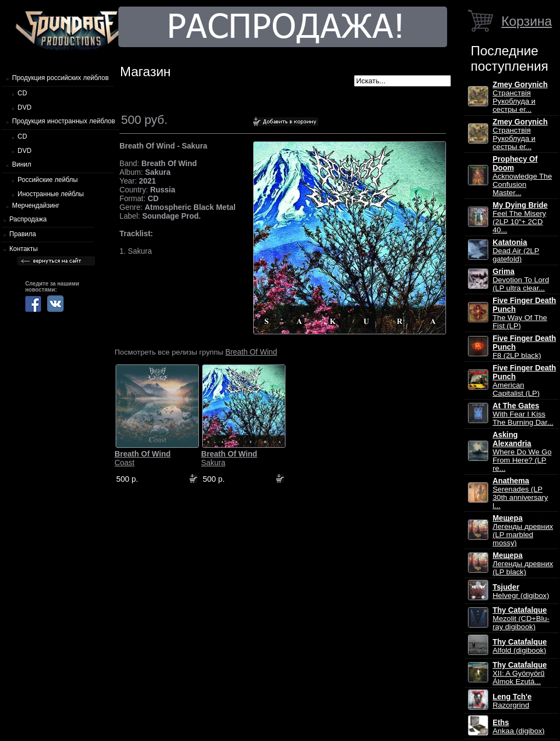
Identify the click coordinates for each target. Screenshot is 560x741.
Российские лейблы (48, 180)
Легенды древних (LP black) (523, 564)
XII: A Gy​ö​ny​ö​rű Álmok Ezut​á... (520, 673)
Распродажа (28, 219)
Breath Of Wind (251, 352)
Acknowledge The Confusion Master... (522, 176)
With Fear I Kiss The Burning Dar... (523, 414)
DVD (24, 107)
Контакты (24, 249)
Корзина (527, 21)
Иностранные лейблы (51, 194)
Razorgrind (512, 701)
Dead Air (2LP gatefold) (516, 251)
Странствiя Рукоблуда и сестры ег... (520, 97)
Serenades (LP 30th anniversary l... (520, 493)
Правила (23, 234)
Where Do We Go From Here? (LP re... (522, 452)
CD (22, 93)
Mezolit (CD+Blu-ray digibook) (521, 619)
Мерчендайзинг (36, 206)
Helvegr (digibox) (521, 591)
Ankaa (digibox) (519, 727)
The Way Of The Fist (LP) (524, 313)
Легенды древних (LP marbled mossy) (523, 531)
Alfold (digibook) (520, 646)
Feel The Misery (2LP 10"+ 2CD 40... (520, 218)
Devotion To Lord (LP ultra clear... (521, 280)
